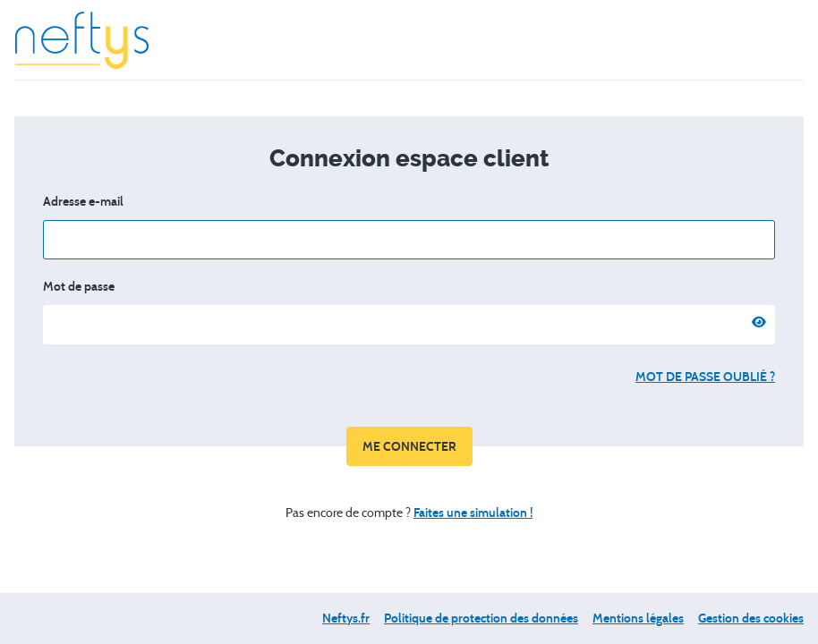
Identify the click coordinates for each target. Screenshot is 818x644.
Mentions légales (638, 619)
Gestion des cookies (751, 619)
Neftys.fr (346, 619)
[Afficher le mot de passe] (756, 325)
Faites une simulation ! (473, 513)
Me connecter (409, 447)
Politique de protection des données (481, 619)
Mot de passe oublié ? (705, 377)
